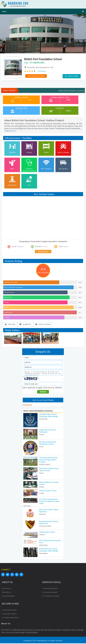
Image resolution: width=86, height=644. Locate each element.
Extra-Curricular (43, 324)
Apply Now (72, 76)
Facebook (27, 405)
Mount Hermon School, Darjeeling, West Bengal (49, 550)
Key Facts (10, 324)
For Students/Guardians (51, 597)
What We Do (6, 593)
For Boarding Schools (50, 589)
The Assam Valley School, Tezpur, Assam (49, 470)
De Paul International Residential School (48, 443)
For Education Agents (50, 593)
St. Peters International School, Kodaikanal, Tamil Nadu (49, 502)
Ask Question (43, 252)
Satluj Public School (47, 533)
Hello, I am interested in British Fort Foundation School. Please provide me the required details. (43, 373)
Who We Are (6, 589)
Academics (25, 324)
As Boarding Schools (9, 611)
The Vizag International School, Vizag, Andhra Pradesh (48, 460)
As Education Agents (9, 614)
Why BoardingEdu (8, 597)
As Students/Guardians (10, 618)
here (50, 388)
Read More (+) (10, 131)
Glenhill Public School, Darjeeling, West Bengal (49, 416)
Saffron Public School (48, 491)
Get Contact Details (36, 76)
